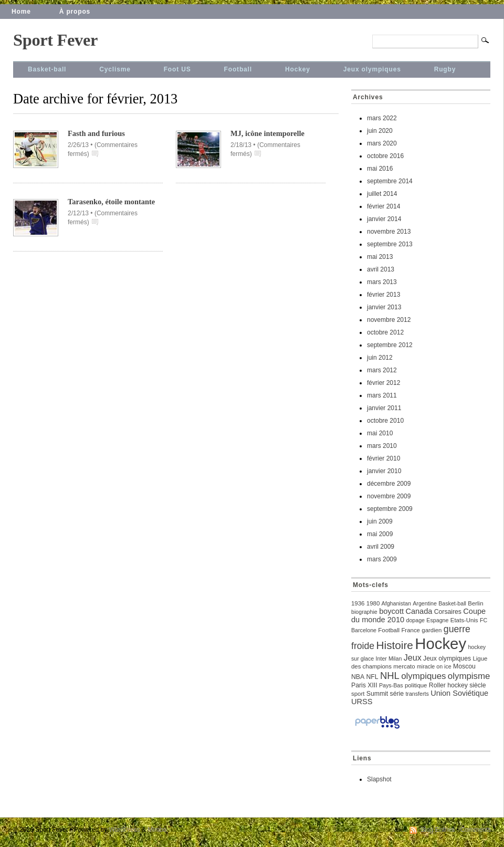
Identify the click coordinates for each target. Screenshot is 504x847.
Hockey (298, 69)
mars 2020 (382, 143)
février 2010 (384, 458)
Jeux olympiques (372, 69)
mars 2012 (382, 370)
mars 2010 (382, 446)
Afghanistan (396, 603)
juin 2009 (380, 521)
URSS (362, 702)
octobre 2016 (385, 156)
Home (21, 12)
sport (358, 694)
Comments (476, 830)
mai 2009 (380, 534)
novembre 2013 (389, 232)
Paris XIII (364, 685)
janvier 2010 (384, 471)
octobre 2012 (385, 332)
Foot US (177, 69)
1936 (358, 603)
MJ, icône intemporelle (267, 133)
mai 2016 (380, 169)
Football (238, 69)
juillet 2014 (382, 194)
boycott (391, 611)
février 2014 (384, 206)
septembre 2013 (390, 244)
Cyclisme (115, 69)
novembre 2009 (389, 496)
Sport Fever (55, 40)
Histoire (395, 645)
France (411, 630)
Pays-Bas (391, 685)
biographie (364, 612)
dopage (415, 620)
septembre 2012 (390, 345)
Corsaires (448, 612)
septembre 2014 (390, 181)
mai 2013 (380, 257)
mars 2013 (382, 282)
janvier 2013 (384, 307)
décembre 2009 (389, 484)
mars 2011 (382, 395)
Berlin (475, 603)
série (397, 694)
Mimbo (157, 830)
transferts (417, 694)
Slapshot (379, 779)
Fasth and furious (96, 133)
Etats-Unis (464, 620)
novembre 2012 (389, 320)
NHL (390, 676)
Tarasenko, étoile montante (111, 202)
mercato (404, 666)
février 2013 (384, 295)
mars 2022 (382, 118)
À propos (75, 12)
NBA (358, 677)
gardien (432, 630)
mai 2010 (380, 433)
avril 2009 (381, 547)
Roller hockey (448, 685)
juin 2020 (380, 131)
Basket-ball (47, 69)
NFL (372, 677)
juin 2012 (380, 358)
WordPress (125, 830)
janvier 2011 (384, 408)
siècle (477, 685)
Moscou (464, 666)
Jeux (413, 657)
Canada (419, 611)
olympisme (469, 676)
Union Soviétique (459, 693)
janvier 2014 (384, 219)
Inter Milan (389, 658)
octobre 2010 (385, 421)
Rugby (445, 69)
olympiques (423, 676)
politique (416, 685)
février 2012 (384, 383)
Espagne (437, 620)
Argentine (425, 603)
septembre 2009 (390, 509)
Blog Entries (438, 830)
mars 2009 (382, 559)
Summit (377, 694)
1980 (373, 603)
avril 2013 (381, 269)
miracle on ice (434, 666)
